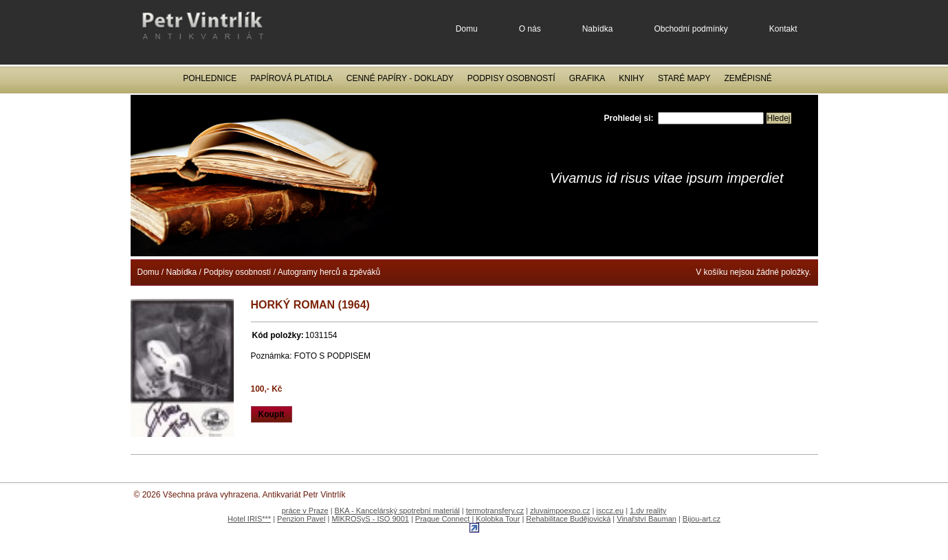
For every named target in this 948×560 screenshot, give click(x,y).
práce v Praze (305, 511)
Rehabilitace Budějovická (568, 519)
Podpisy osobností (511, 78)
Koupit (272, 414)
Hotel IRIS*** (249, 519)
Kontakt (783, 29)
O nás (530, 29)
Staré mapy (684, 78)
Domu (467, 29)
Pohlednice (210, 78)
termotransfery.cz (495, 511)
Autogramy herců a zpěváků (329, 272)
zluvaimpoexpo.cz (560, 511)
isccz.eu (610, 511)
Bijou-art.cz (702, 519)
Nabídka (598, 29)
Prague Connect (443, 519)
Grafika (587, 78)
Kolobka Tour (498, 519)
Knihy (631, 78)
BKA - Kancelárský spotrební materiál (397, 511)
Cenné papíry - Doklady (400, 78)
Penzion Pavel (301, 519)
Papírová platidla (291, 78)
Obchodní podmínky (691, 29)
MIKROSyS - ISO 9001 (370, 519)
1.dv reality (648, 511)
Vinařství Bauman (647, 519)
